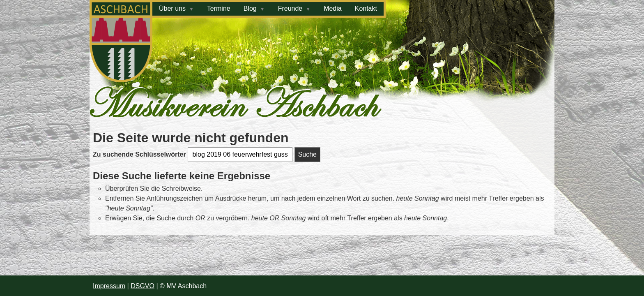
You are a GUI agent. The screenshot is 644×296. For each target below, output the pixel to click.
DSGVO (143, 286)
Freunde (290, 8)
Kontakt (366, 8)
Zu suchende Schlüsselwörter (140, 154)
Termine (219, 8)
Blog (250, 8)
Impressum (109, 286)
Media (333, 8)
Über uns (172, 8)
